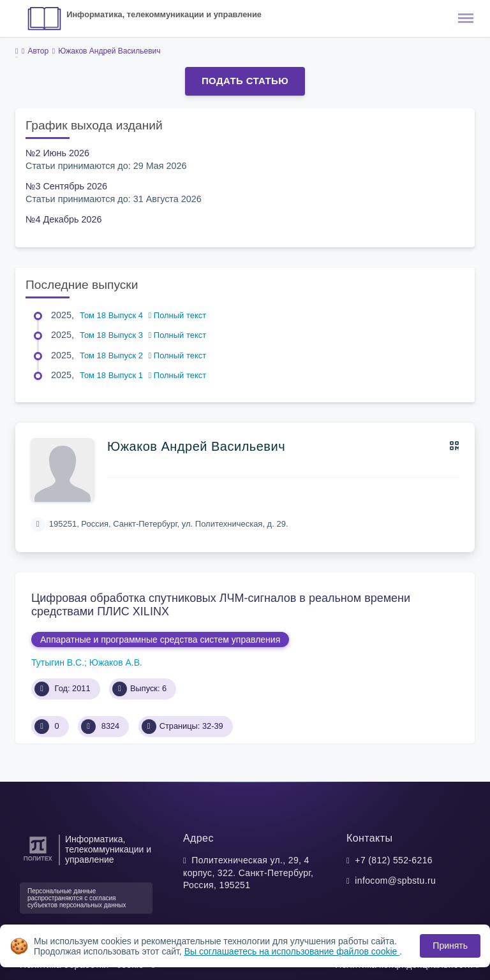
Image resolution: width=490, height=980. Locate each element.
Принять (450, 946)
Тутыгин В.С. (58, 662)
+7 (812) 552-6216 (394, 860)
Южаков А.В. (116, 662)
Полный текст (178, 315)
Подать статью (245, 81)
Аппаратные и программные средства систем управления (160, 640)
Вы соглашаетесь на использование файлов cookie (292, 951)
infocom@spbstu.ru (395, 881)
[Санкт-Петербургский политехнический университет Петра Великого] (38, 861)
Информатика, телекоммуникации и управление (164, 14)
